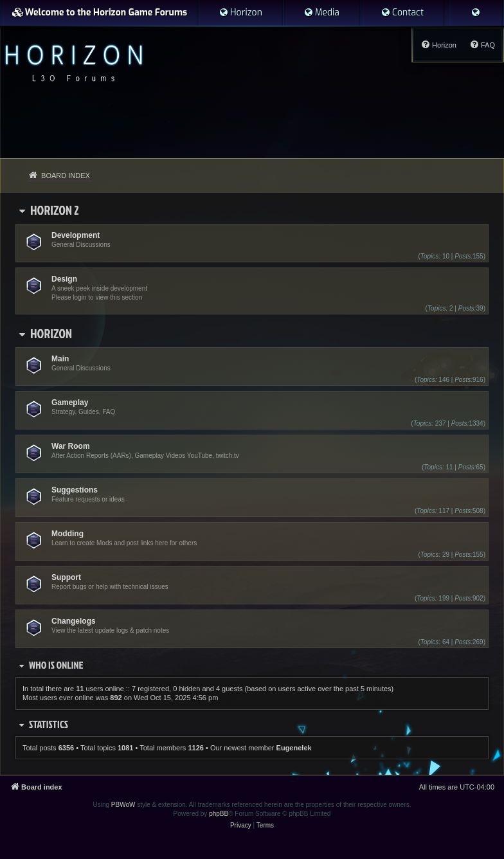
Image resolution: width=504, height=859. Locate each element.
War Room (71, 446)
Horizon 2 (55, 210)
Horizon (51, 333)
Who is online (56, 665)
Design (64, 279)
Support (66, 577)
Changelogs (74, 621)
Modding (67, 534)
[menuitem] (240, 13)
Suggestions (75, 490)
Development (76, 235)
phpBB (219, 814)
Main (60, 359)
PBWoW (123, 805)
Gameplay (70, 402)
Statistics (49, 724)
